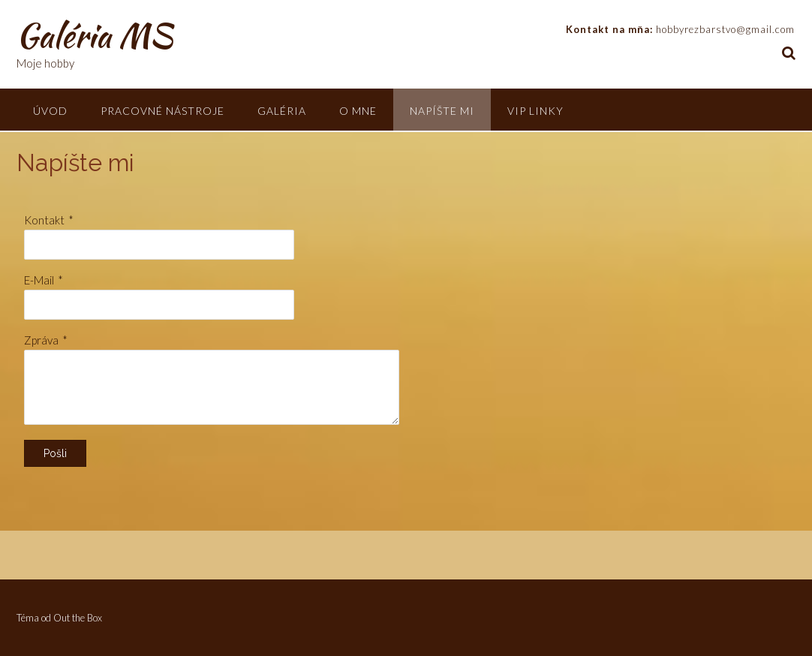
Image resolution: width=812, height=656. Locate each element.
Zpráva (41, 340)
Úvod (50, 111)
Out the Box (78, 618)
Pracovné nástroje (162, 111)
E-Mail (39, 280)
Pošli (55, 453)
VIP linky (535, 111)
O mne (358, 111)
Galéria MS (95, 35)
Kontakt (44, 220)
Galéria (282, 111)
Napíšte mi (442, 111)
